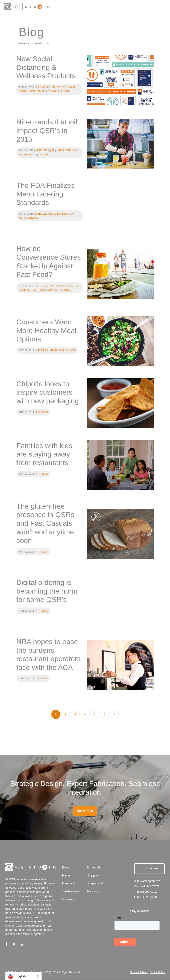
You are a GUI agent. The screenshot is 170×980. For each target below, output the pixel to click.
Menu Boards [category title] (58, 214)
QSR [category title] (52, 87)
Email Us (94, 868)
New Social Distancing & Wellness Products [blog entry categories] (46, 67)
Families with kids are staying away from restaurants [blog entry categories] (44, 454)
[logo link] (27, 7)
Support (93, 876)
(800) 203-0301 (147, 892)
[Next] (114, 715)
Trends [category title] (52, 91)
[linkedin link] (24, 944)
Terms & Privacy (139, 972)
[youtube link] (16, 944)
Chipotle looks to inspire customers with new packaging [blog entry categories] (48, 392)
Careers (68, 900)
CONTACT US (85, 811)
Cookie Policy (157, 972)
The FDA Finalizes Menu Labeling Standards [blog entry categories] (46, 194)
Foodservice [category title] (37, 91)
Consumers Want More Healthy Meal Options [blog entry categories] (46, 331)
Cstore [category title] (62, 87)
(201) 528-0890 (147, 897)
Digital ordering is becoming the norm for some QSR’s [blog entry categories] (47, 591)
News (66, 876)
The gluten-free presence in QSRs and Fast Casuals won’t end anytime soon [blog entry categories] (45, 523)
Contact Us (151, 869)
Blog (66, 868)
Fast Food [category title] (39, 290)
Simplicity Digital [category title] (59, 290)
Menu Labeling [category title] (66, 151)
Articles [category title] (42, 87)
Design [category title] (64, 91)
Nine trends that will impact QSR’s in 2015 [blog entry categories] (48, 131)
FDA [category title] (72, 214)
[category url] (120, 80)
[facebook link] (9, 944)
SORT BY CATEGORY (34, 43)
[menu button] (162, 7)
